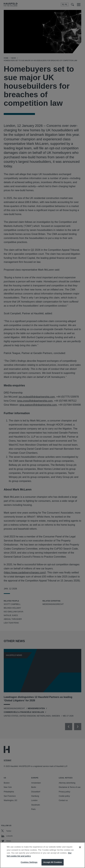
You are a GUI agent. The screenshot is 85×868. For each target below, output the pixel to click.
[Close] (80, 850)
